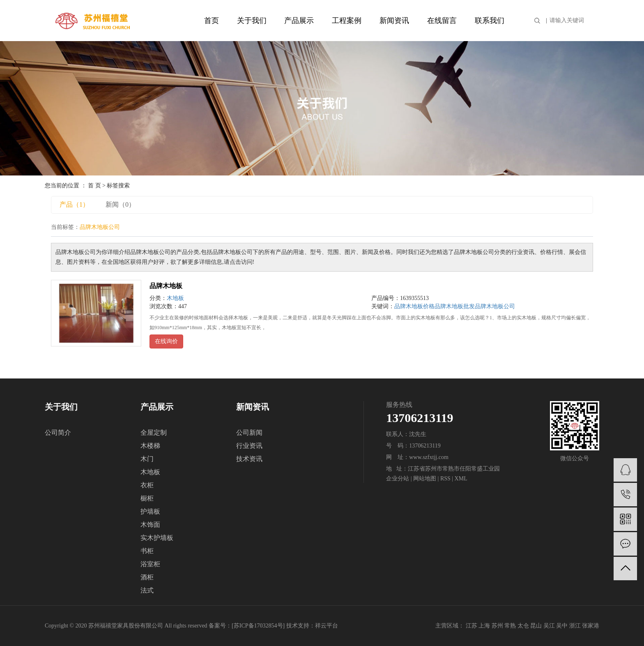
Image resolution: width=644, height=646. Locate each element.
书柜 (147, 551)
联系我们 (490, 21)
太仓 (523, 626)
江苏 (471, 626)
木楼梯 (150, 446)
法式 (147, 590)
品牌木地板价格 (414, 306)
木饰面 (150, 525)
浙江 (575, 626)
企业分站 (398, 479)
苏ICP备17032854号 (258, 626)
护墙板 (150, 511)
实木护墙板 (157, 538)
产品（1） (74, 204)
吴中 (562, 626)
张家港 (591, 626)
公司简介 (58, 433)
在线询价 (166, 341)
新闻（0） (120, 204)
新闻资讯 (394, 21)
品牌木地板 (166, 286)
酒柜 (147, 577)
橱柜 (147, 498)
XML (461, 479)
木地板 (175, 298)
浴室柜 (150, 564)
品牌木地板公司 (495, 306)
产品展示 (299, 21)
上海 (484, 626)
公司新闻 (249, 433)
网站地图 (425, 479)
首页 (212, 21)
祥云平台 (327, 626)
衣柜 (147, 485)
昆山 (536, 626)
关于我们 (252, 21)
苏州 (497, 626)
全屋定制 (154, 433)
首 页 (94, 186)
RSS (445, 479)
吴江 (549, 626)
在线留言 (442, 21)
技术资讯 (249, 459)
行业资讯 (249, 446)
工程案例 (347, 21)
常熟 (510, 626)
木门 (147, 459)
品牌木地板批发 (455, 306)
